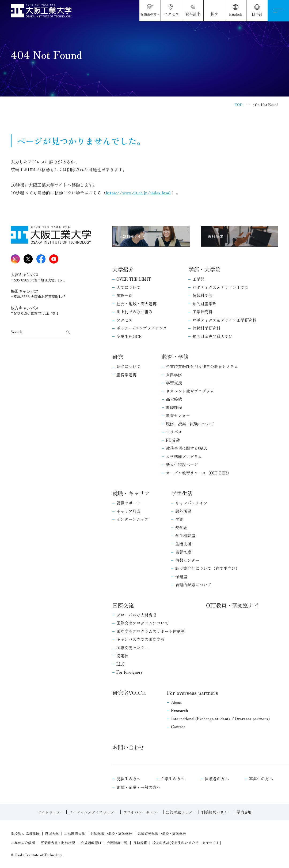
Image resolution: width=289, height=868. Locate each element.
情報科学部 (202, 295)
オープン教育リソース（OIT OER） (199, 473)
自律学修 (174, 375)
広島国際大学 (75, 834)
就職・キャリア (131, 493)
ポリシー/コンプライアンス (142, 328)
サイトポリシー (51, 812)
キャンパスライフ (191, 503)
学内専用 (244, 812)
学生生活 (182, 493)
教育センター (178, 415)
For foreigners (130, 672)
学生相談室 (185, 535)
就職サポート (128, 503)
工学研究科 (202, 312)
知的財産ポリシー (181, 812)
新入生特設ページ (182, 464)
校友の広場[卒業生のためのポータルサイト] (187, 843)
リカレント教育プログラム (190, 391)
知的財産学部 (204, 304)
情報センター (187, 560)
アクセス (124, 320)
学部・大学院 (204, 269)
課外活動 (183, 511)
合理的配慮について (193, 585)
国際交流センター (132, 648)
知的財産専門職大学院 (212, 336)
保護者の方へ (217, 779)
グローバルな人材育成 (136, 615)
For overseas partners (193, 693)
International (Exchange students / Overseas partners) (220, 719)
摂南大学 (52, 834)
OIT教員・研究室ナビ (232, 605)
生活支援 (183, 544)
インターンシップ (132, 519)
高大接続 (174, 399)
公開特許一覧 (117, 843)
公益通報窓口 (91, 843)
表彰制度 (183, 552)
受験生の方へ (128, 779)
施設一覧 (124, 295)
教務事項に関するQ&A (186, 448)
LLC (121, 664)
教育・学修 (175, 357)
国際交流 (123, 605)
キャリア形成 (128, 511)
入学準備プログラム (184, 456)
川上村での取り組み (134, 312)
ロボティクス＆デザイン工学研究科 (225, 320)
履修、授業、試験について (190, 424)
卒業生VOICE (129, 336)
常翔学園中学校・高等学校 (111, 834)
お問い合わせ (128, 747)
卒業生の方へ (261, 779)
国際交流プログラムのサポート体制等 (151, 631)
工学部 (198, 279)
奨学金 (181, 527)
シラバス (174, 432)
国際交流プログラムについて (142, 623)
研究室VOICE (129, 693)
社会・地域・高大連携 (136, 304)
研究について (128, 366)
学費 (179, 519)
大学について (128, 287)
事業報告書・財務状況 (58, 843)
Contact (178, 727)
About (176, 702)
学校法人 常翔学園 (25, 834)
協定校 (122, 656)
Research (179, 710)
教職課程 (174, 407)
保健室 (181, 576)
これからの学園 (23, 843)
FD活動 (173, 440)
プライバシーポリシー (142, 812)
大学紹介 (123, 269)
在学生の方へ (173, 779)
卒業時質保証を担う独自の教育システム (202, 366)
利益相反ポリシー (216, 812)
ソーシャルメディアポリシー (93, 812)
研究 (118, 357)
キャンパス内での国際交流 (140, 639)
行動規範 (140, 843)
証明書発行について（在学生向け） (207, 568)
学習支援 (174, 383)
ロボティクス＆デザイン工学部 (220, 287)
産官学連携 (126, 375)
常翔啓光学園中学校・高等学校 (162, 834)
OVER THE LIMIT (134, 279)
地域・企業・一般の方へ (138, 787)
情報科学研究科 (206, 328)
